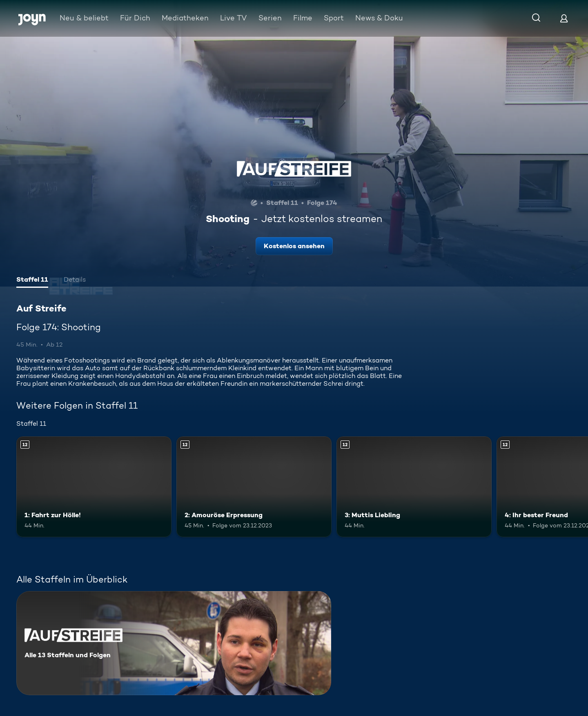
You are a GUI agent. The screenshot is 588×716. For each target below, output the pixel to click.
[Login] (564, 18)
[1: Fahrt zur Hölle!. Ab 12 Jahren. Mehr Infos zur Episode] (94, 487)
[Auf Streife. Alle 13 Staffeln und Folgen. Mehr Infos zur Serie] (174, 643)
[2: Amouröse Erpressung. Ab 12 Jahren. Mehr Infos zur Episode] (254, 487)
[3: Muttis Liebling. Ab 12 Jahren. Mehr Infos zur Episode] (414, 487)
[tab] (32, 280)
